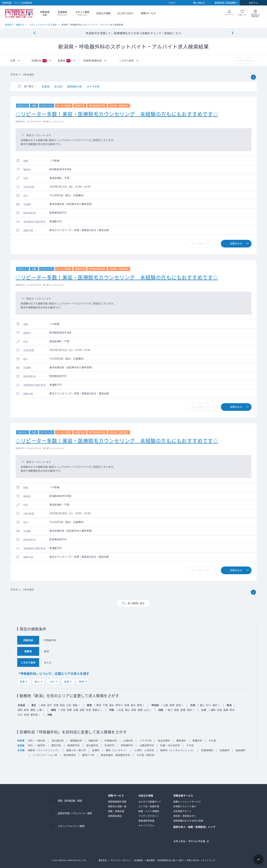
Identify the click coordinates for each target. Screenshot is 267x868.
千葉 (105, 705)
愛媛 (183, 710)
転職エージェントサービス (187, 801)
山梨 (166, 705)
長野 (22, 681)
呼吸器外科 (127, 745)
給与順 (58, 86)
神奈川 (119, 705)
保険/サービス (148, 13)
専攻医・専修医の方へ (185, 816)
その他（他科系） (146, 755)
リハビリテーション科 (45, 755)
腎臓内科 (197, 740)
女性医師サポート (183, 811)
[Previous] (34, 33)
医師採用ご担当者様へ (226, 3)
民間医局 (20, 13)
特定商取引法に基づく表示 (171, 860)
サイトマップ (209, 860)
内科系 (21, 740)
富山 (37, 681)
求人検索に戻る (136, 603)
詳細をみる (236, 243)
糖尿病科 (181, 740)
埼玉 (112, 705)
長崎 (226, 710)
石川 (209, 705)
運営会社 (103, 860)
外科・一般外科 (37, 745)
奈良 (88, 710)
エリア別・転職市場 (149, 806)
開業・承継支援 (116, 811)
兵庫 (76, 710)
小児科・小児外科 (144, 750)
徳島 (177, 710)
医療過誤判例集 (147, 821)
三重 (39, 710)
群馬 (81, 681)
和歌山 (96, 710)
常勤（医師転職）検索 (70, 801)
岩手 (50, 705)
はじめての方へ (126, 13)
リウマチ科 (146, 740)
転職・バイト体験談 (149, 811)
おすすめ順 (93, 86)
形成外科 (109, 745)
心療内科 (128, 740)
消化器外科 (92, 745)
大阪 (63, 710)
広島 (121, 710)
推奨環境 (151, 860)
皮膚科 (96, 750)
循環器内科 (76, 740)
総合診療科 (164, 740)
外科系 (21, 745)
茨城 (127, 705)
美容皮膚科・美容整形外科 (115, 755)
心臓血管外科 (147, 745)
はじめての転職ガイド (150, 801)
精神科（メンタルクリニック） (178, 750)
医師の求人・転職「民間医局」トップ (194, 827)
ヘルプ (172, 3)
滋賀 (82, 710)
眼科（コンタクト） (117, 750)
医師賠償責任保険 (117, 801)
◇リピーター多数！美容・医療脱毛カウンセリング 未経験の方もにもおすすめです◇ (117, 114)
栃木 (133, 705)
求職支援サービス (183, 796)
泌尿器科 (224, 750)
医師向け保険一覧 (117, 806)
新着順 (46, 86)
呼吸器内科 (111, 740)
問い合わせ (199, 3)
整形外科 (56, 745)
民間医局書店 (115, 816)
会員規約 (139, 860)
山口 (147, 710)
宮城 (56, 705)
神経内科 (93, 740)
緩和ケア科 (88, 755)
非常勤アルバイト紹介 (185, 806)
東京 (99, 705)
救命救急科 (70, 755)
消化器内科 (58, 740)
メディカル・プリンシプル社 (189, 841)
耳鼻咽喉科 (207, 750)
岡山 (127, 710)
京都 (69, 710)
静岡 (33, 710)
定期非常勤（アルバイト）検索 (75, 813)
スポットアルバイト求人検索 (43, 25)
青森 (43, 705)
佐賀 (219, 710)
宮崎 (26, 715)
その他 (212, 740)
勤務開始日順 (74, 86)
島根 (140, 710)
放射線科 (241, 750)
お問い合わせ (193, 860)
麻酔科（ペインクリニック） (44, 750)
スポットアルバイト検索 (71, 826)
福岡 (213, 710)
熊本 (232, 710)
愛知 (20, 710)
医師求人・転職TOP (15, 25)
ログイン (254, 3)
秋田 (62, 705)
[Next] (233, 33)
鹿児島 (34, 715)
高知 (189, 710)
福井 (215, 705)
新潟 (179, 705)
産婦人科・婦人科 (76, 750)
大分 (20, 715)
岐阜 (26, 710)
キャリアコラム (147, 825)
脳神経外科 (74, 745)
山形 (52, 681)
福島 (67, 681)
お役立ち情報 (103, 13)
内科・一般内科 (37, 740)
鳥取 (134, 710)
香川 (170, 710)
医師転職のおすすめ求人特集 (188, 821)
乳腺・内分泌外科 (170, 745)
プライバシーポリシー (121, 860)
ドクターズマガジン (149, 816)
